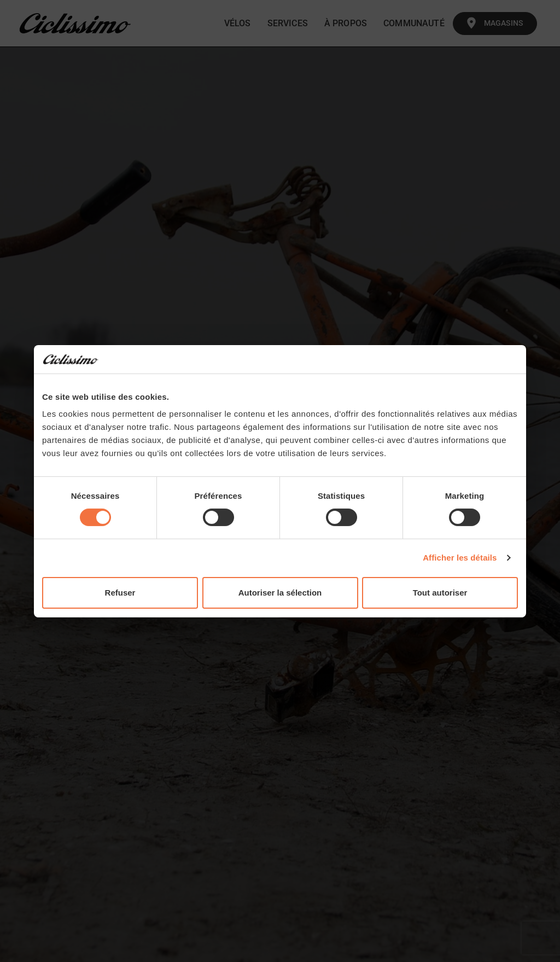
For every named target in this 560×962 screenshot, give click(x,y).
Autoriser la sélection (280, 593)
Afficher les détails (460, 558)
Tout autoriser (440, 593)
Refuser (120, 593)
